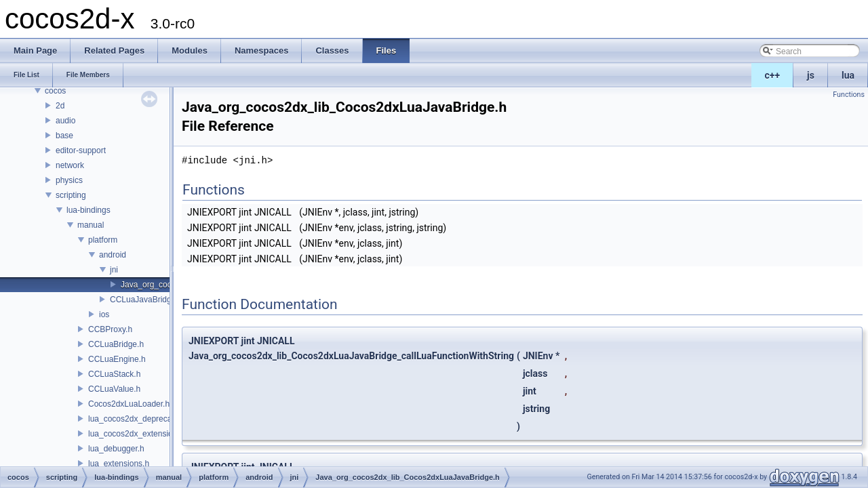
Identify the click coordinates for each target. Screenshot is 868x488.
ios (104, 314)
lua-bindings (88, 210)
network (70, 165)
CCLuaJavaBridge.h (146, 300)
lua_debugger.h (116, 449)
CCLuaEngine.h (117, 359)
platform (103, 240)
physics (69, 180)
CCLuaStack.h (114, 374)
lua (848, 75)
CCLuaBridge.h (116, 344)
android (113, 255)
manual (91, 225)
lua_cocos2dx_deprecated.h (139, 419)
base (64, 136)
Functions (849, 95)
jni (114, 270)
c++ (773, 75)
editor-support (81, 150)
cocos (55, 91)
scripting (71, 195)
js (811, 75)
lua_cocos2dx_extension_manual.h (152, 434)
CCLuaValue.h (114, 389)
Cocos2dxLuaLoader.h (129, 404)
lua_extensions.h (119, 464)
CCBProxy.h (110, 329)
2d (60, 106)
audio (65, 121)
